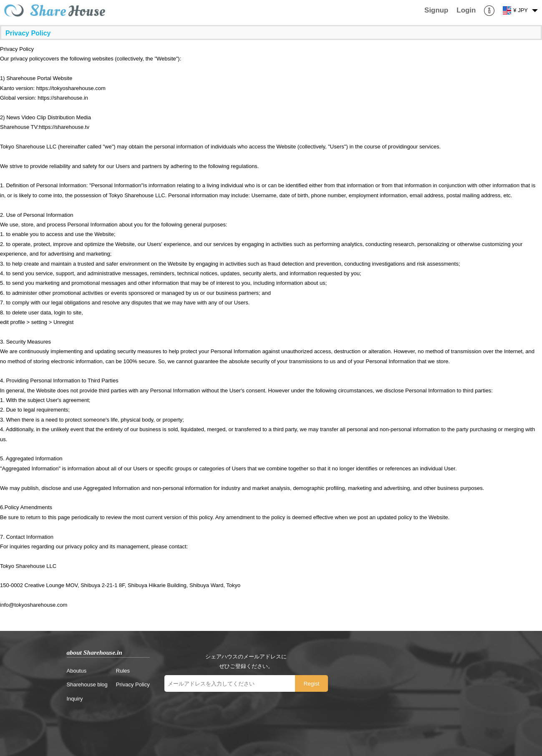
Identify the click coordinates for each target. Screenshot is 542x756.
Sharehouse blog (87, 684)
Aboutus (77, 671)
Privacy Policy (133, 684)
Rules (123, 671)
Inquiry (75, 699)
